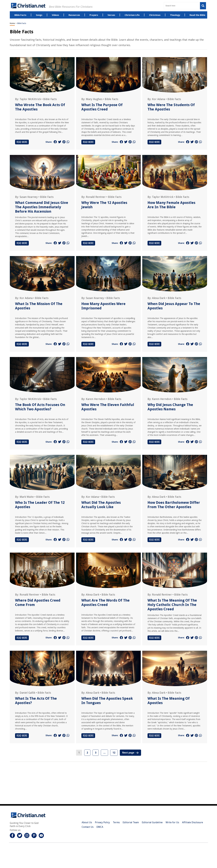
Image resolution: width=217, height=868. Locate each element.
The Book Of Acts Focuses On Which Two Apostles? (40, 407)
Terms (116, 822)
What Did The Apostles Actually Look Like (101, 505)
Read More (22, 142)
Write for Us (172, 822)
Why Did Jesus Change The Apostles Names (170, 407)
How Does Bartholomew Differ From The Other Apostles (174, 505)
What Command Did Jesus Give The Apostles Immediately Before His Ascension (42, 207)
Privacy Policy (102, 822)
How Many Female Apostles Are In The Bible (171, 205)
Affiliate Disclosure (193, 822)
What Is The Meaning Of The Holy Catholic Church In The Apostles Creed (172, 605)
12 (114, 753)
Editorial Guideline (152, 822)
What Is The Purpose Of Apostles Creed (102, 107)
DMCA (100, 827)
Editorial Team (131, 822)
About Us (87, 822)
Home (12, 23)
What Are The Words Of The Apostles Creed (105, 603)
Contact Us (88, 827)
